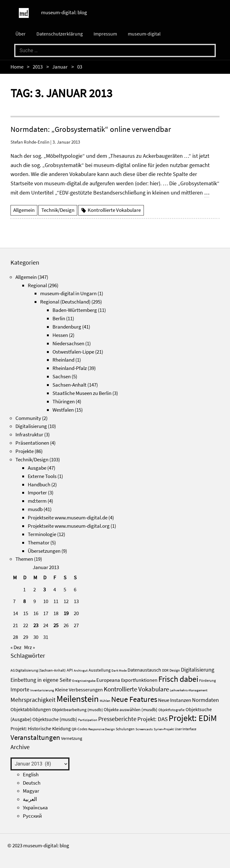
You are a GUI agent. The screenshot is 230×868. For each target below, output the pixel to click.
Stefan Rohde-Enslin (30, 142)
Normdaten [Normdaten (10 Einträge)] (205, 700)
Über (21, 34)
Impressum (105, 34)
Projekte (25, 451)
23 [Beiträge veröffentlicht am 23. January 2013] (36, 625)
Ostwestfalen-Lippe (73, 352)
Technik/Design (58, 210)
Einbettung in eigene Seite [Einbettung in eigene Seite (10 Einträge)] (41, 680)
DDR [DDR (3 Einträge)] (165, 670)
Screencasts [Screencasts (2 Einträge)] (144, 729)
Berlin (59, 318)
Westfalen (63, 410)
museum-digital (144, 34)
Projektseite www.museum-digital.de (68, 518)
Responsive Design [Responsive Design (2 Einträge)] (102, 729)
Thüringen (64, 401)
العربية (30, 799)
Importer (37, 493)
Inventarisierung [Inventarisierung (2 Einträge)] (42, 690)
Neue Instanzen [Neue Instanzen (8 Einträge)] (175, 700)
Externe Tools (42, 476)
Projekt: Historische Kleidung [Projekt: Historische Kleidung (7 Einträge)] (41, 728)
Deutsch (32, 783)
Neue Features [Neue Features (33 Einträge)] (134, 699)
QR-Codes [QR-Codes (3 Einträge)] (79, 729)
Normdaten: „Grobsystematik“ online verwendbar (91, 129)
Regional (37, 285)
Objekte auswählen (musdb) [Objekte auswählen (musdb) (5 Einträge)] (131, 709)
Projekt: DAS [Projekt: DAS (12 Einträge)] (153, 719)
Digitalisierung (31, 426)
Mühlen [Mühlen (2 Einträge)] (105, 701)
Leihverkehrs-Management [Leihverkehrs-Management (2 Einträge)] (189, 690)
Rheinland (63, 360)
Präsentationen (32, 443)
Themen (24, 559)
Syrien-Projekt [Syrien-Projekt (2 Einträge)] (164, 729)
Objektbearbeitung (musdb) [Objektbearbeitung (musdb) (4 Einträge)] (77, 710)
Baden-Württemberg (75, 310)
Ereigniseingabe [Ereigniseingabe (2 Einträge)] (84, 681)
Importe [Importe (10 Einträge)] (20, 689)
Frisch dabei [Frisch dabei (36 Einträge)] (178, 679)
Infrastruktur (29, 434)
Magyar (31, 791)
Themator (39, 543)
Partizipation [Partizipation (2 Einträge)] (88, 720)
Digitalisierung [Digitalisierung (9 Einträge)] (198, 670)
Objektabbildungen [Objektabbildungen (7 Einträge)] (31, 709)
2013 (38, 67)
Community (28, 418)
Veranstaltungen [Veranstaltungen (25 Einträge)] (35, 737)
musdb (35, 509)
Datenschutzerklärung (60, 34)
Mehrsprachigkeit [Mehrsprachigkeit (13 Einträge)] (33, 700)
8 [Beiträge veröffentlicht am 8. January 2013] (24, 601)
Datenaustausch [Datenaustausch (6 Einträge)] (144, 670)
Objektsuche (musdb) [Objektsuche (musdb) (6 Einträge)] (55, 719)
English (31, 774)
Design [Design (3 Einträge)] (175, 670)
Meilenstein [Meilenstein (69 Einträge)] (78, 699)
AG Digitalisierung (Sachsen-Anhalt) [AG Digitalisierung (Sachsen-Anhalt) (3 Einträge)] (38, 670)
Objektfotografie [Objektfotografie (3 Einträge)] (171, 710)
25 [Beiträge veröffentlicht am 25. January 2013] (56, 625)
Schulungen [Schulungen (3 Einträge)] (125, 729)
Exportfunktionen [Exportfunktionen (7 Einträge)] (139, 680)
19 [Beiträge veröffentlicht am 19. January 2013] (66, 613)
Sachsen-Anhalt (69, 385)
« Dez (16, 647)
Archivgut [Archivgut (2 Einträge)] (81, 671)
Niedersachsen (68, 343)
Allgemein (24, 210)
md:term (37, 501)
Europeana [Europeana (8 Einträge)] (108, 680)
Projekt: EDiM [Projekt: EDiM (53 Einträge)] (193, 718)
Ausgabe (37, 468)
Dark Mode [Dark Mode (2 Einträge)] (119, 671)
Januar (60, 67)
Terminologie (42, 534)
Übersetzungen (44, 551)
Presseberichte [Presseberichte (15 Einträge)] (117, 719)
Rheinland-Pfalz (70, 368)
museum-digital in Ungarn (68, 293)
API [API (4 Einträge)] (70, 670)
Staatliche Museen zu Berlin (82, 393)
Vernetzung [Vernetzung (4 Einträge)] (72, 738)
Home (17, 67)
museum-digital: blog (64, 12)
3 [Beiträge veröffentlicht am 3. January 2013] (44, 589)
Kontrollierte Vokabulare (114, 210)
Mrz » (29, 647)
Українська (35, 807)
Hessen (60, 335)
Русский (32, 816)
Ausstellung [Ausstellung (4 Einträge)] (100, 670)
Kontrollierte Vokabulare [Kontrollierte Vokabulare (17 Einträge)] (136, 689)
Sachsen (62, 376)
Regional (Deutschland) (65, 302)
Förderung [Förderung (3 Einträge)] (207, 680)
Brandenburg (67, 327)
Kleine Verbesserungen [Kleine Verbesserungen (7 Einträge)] (79, 690)
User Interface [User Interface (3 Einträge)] (186, 729)
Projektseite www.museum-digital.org (69, 526)
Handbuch (39, 484)
